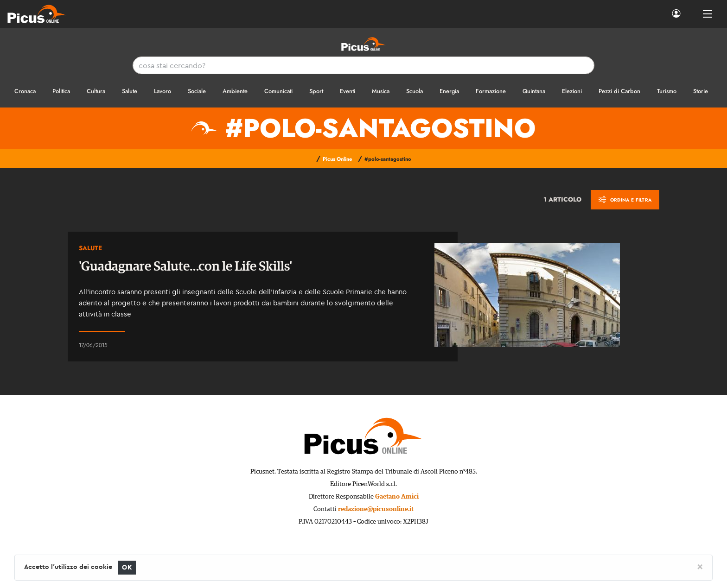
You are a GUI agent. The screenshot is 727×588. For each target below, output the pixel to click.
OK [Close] (127, 567)
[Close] (700, 566)
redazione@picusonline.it (376, 509)
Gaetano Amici (397, 497)
